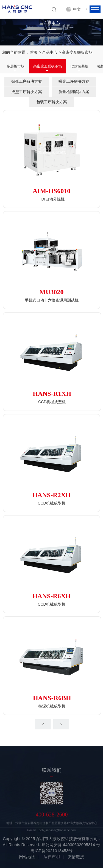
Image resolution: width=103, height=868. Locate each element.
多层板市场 (16, 66)
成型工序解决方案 (27, 92)
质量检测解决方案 (74, 92)
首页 (34, 52)
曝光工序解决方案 (74, 81)
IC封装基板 (80, 66)
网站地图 (27, 857)
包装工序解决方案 (52, 102)
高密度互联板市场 (48, 66)
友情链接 (76, 857)
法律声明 (52, 857)
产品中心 (50, 52)
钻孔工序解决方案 (27, 81)
